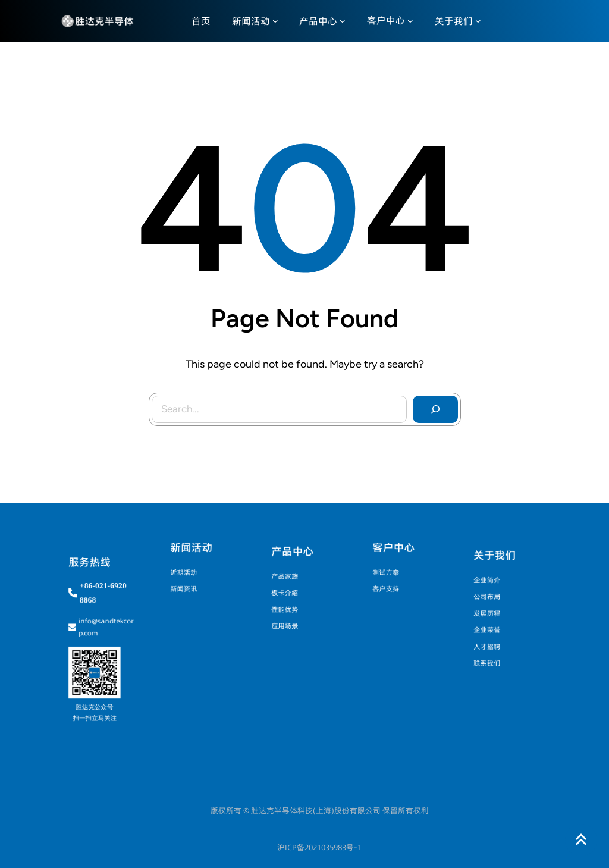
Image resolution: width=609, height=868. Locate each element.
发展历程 (491, 613)
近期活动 (187, 572)
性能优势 (288, 606)
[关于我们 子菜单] (478, 21)
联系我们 (491, 654)
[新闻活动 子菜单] (275, 21)
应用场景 (288, 620)
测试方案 (390, 572)
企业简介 (491, 586)
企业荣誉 (491, 626)
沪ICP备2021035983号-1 (319, 847)
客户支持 (390, 585)
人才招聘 (491, 640)
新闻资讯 (187, 585)
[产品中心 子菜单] (343, 21)
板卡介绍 (288, 592)
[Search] (435, 409)
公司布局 (491, 599)
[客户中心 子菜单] (410, 21)
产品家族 (288, 579)
